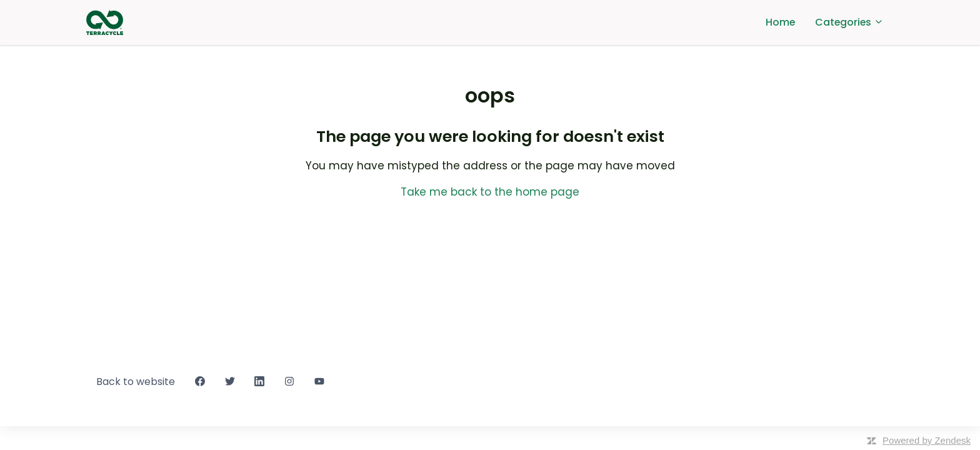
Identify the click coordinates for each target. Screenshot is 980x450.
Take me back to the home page (490, 192)
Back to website (136, 382)
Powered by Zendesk (927, 440)
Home (780, 22)
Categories (849, 22)
